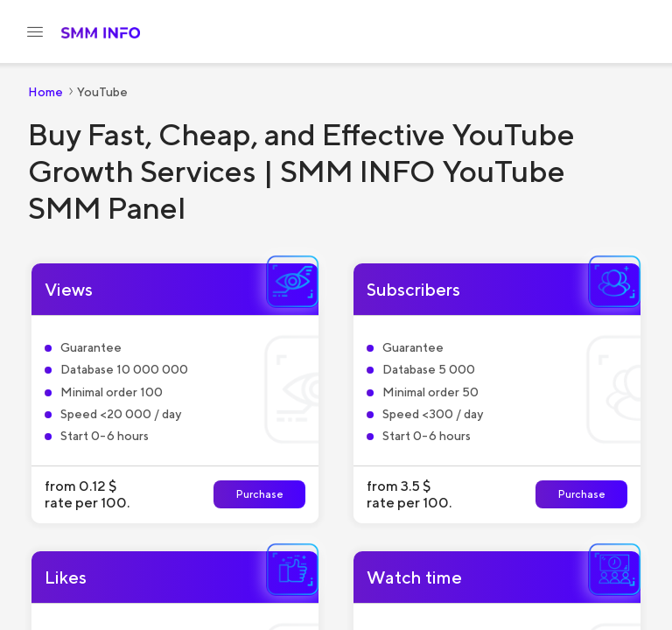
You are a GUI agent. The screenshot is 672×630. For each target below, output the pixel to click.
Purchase (260, 494)
